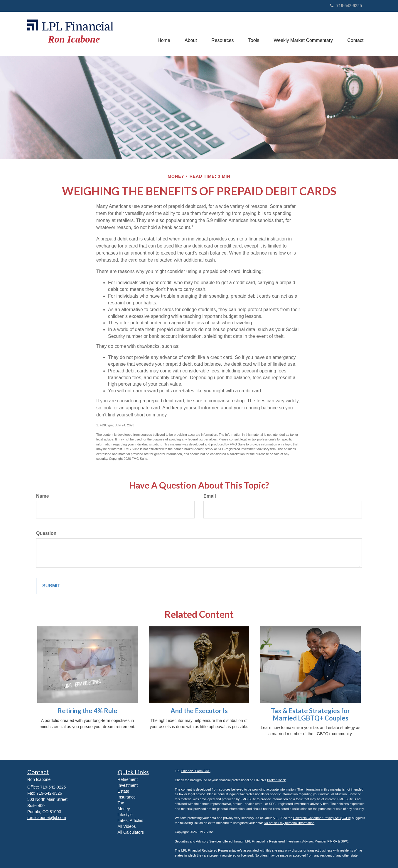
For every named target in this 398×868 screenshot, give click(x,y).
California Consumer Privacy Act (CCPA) (322, 818)
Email (210, 496)
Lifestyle (125, 815)
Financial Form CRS (196, 771)
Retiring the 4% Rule (87, 711)
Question (46, 533)
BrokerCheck (276, 780)
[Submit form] (51, 586)
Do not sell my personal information (289, 823)
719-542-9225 (346, 6)
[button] (190, 34)
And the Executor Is (199, 711)
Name (43, 496)
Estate (124, 791)
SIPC (345, 841)
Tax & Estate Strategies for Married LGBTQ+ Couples (311, 714)
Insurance (127, 797)
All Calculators (131, 832)
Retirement (128, 779)
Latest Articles (130, 820)
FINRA (332, 841)
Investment (128, 785)
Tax (121, 803)
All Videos (127, 826)
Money (124, 809)
